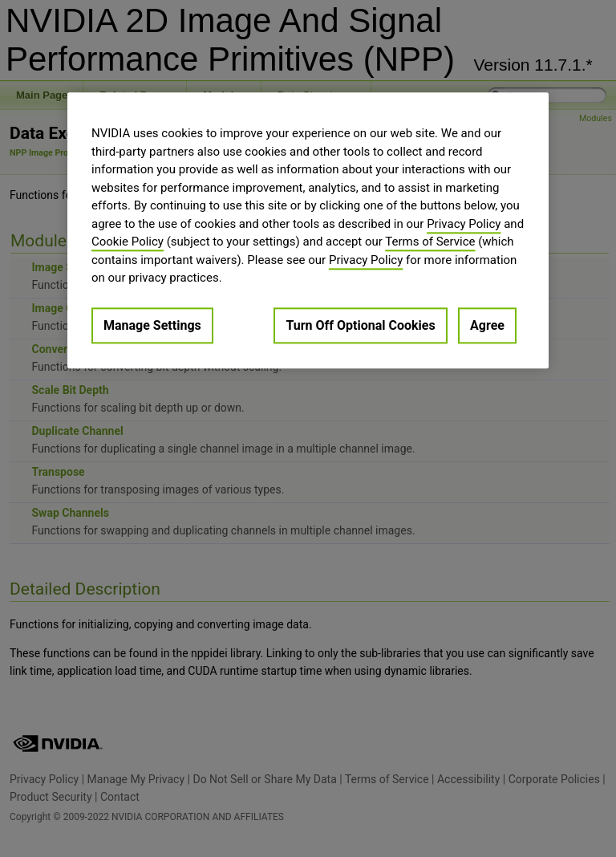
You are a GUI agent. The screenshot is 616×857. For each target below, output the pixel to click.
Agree (487, 325)
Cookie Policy (128, 242)
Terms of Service (430, 242)
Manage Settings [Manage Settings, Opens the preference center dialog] (152, 325)
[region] (308, 231)
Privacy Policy (464, 224)
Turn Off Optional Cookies (360, 325)
